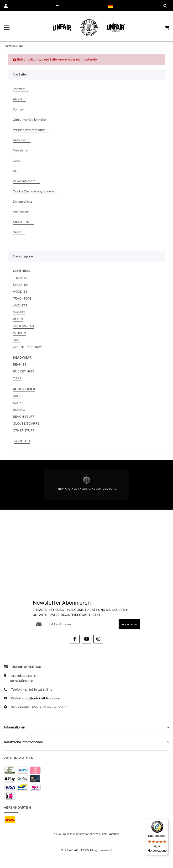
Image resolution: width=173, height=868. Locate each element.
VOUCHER (22, 441)
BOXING (19, 410)
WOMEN (19, 333)
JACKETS (20, 305)
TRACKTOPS (22, 299)
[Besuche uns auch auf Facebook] (75, 639)
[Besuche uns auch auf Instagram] (98, 639)
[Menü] (165, 821)
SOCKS (18, 403)
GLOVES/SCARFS (26, 424)
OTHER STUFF (24, 430)
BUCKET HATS (24, 371)
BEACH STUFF (24, 417)
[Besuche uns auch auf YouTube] (86, 639)
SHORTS (19, 312)
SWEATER (21, 285)
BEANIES (20, 364)
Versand (114, 834)
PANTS (18, 319)
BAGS (17, 396)
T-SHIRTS (20, 278)
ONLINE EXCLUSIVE (28, 347)
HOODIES (20, 292)
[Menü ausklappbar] (7, 28)
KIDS (17, 340)
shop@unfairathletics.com (42, 698)
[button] (58, 6)
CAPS (17, 378)
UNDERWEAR (23, 326)
